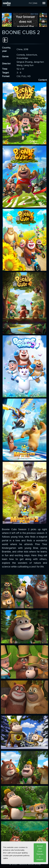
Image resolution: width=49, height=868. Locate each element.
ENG (35, 3)
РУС (31, 3)
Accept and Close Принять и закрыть (40, 853)
